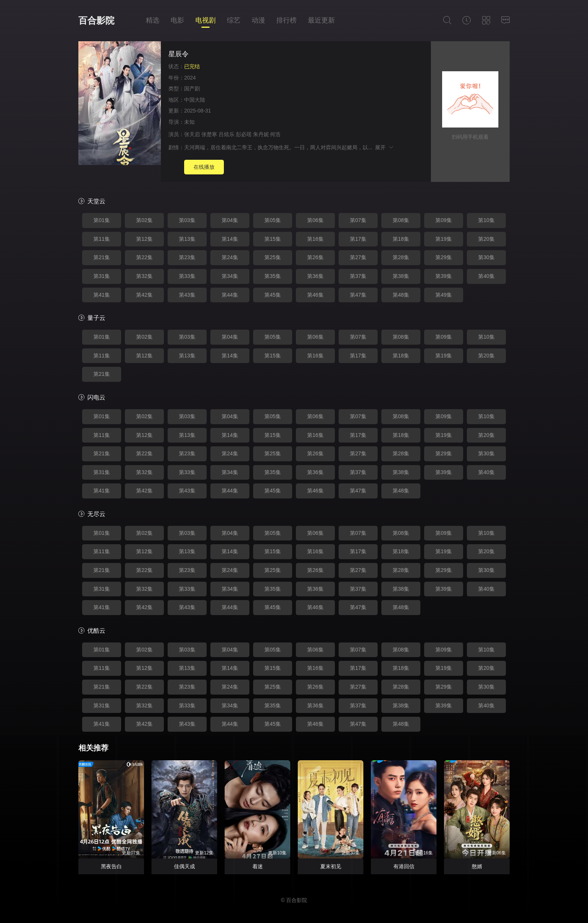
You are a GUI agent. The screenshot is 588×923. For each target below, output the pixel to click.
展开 (385, 147)
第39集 (444, 276)
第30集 (486, 257)
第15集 (273, 239)
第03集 (187, 220)
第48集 (401, 295)
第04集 (230, 220)
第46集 (315, 295)
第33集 (187, 276)
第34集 (230, 276)
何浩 (275, 134)
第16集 (315, 239)
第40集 (486, 276)
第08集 (401, 220)
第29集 (444, 257)
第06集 (315, 220)
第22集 (144, 257)
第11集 (102, 239)
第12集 (144, 239)
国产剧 (192, 89)
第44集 (230, 295)
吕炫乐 (226, 134)
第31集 (102, 276)
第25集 (273, 257)
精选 (153, 20)
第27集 (358, 257)
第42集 (144, 295)
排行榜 (286, 20)
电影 (177, 20)
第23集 (187, 257)
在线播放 (204, 167)
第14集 (230, 239)
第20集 (486, 239)
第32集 (144, 276)
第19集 (444, 239)
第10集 (486, 220)
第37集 (358, 276)
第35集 (273, 276)
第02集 (144, 220)
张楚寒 (209, 134)
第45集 (273, 295)
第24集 (230, 257)
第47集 (358, 295)
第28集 (401, 257)
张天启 (192, 134)
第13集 (187, 239)
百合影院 (96, 20)
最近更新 (321, 20)
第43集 (187, 295)
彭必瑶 (244, 134)
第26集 (315, 257)
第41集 (102, 295)
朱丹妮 (261, 134)
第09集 (444, 220)
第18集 (401, 239)
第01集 (102, 220)
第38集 (401, 276)
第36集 (315, 276)
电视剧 (205, 20)
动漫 (258, 20)
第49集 (444, 295)
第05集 (273, 220)
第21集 (102, 257)
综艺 (234, 20)
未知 (189, 122)
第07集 (358, 220)
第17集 (358, 239)
